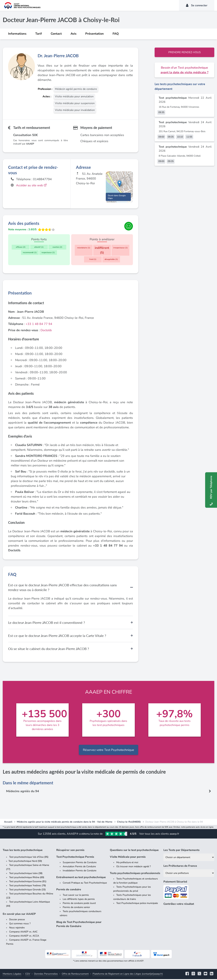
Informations (17, 34)
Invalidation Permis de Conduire (80, 871)
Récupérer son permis (70, 851)
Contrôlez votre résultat (179, 905)
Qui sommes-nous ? (20, 924)
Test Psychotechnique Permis (75, 858)
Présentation (95, 34)
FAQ (116, 34)
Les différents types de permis (79, 900)
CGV (28, 975)
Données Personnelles (46, 975)
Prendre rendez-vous (185, 52)
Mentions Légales (12, 975)
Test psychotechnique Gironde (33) (27, 890)
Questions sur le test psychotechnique (134, 851)
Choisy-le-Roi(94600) (129, 823)
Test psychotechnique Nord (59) (25, 862)
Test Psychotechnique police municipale (137, 904)
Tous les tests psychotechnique (23, 851)
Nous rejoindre (17, 928)
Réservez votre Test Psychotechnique (108, 751)
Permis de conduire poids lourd (79, 904)
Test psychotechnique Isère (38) (26, 874)
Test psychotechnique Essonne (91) (28, 882)
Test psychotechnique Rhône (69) (27, 878)
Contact (56, 34)
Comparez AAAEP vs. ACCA (24, 937)
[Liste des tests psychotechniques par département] (189, 858)
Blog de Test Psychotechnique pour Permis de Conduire (79, 925)
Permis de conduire (69, 890)
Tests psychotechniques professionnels (135, 874)
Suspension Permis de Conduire (80, 863)
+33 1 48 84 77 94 (39, 325)
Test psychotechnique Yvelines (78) (27, 886)
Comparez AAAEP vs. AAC (23, 933)
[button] (119, 184)
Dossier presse (17, 920)
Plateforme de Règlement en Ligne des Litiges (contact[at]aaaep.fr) (128, 975)
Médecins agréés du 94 (23, 792)
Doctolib (46, 331)
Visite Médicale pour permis (128, 858)
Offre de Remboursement (75, 975)
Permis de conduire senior (76, 908)
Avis (73, 34)
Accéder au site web (32, 185)
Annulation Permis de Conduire (79, 867)
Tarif (39, 34)
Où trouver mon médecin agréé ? (134, 867)
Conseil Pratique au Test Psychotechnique (85, 884)
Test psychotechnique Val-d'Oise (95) (29, 858)
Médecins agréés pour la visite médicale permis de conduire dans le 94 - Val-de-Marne (65, 823)
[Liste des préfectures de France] (189, 874)
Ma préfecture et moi (127, 863)
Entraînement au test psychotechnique (81, 878)
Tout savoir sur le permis (76, 896)
